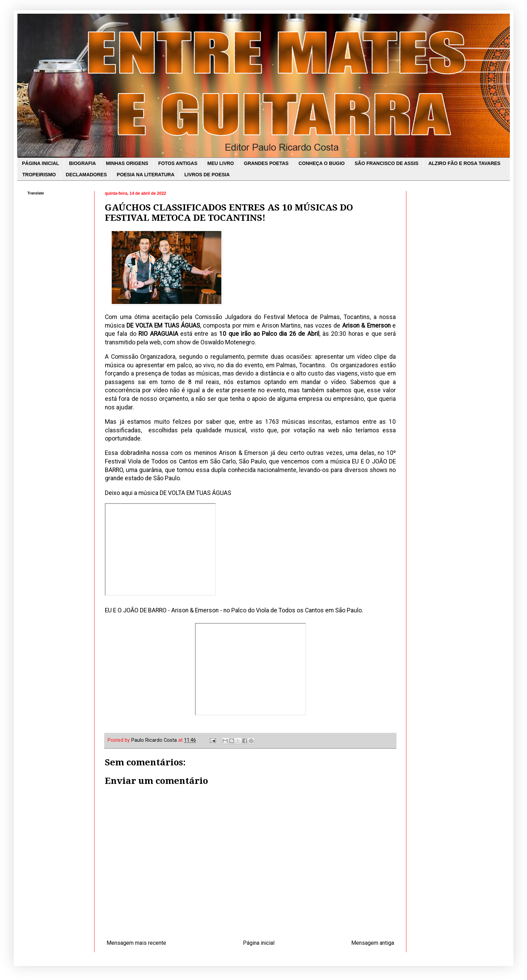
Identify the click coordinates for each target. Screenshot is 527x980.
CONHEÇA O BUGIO (322, 163)
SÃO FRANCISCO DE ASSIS (387, 163)
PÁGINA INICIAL (40, 163)
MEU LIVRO (221, 163)
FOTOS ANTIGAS (178, 163)
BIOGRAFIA (82, 163)
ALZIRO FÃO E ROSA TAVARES (464, 163)
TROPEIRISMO (39, 175)
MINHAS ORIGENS (127, 163)
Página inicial (259, 943)
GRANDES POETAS (266, 163)
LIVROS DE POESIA (207, 175)
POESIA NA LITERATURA (146, 175)
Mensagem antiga (373, 943)
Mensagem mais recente (136, 943)
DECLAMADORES (86, 175)
